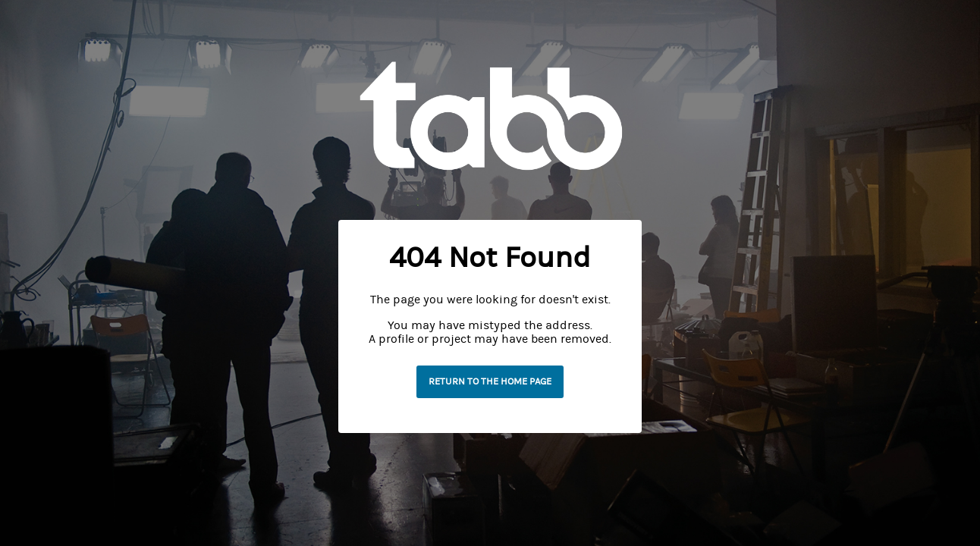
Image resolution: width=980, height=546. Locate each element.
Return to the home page (490, 381)
